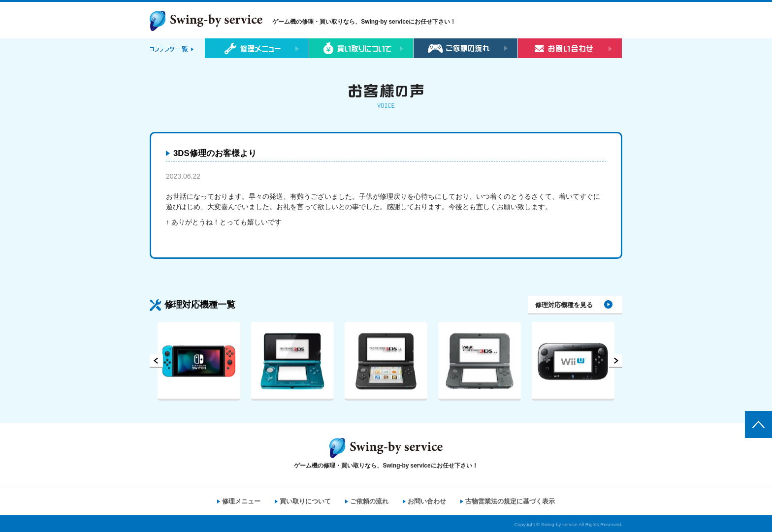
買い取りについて (305, 501)
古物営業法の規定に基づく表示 (510, 501)
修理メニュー (241, 501)
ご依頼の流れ (369, 501)
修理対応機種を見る (564, 305)
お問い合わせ (427, 501)
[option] (199, 361)
